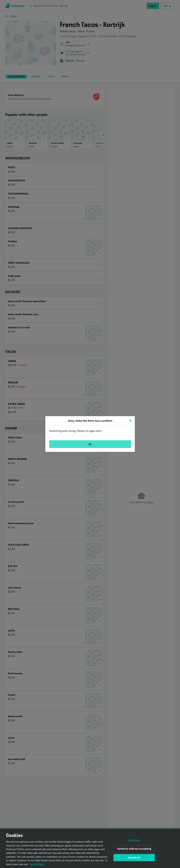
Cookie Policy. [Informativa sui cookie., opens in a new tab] (37, 865)
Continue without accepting (134, 849)
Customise (134, 841)
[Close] (130, 421)
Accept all (134, 858)
